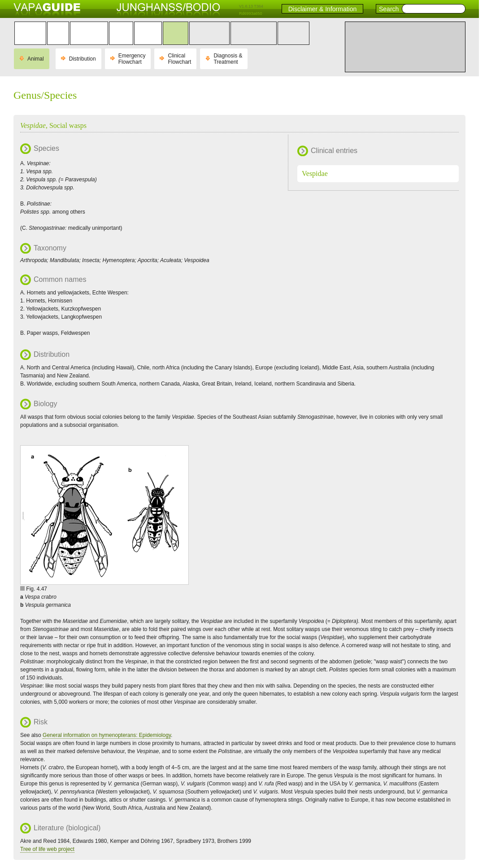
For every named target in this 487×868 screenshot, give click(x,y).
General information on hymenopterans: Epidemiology (107, 735)
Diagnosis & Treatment (228, 59)
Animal (36, 59)
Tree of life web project (47, 849)
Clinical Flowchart (179, 59)
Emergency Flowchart (132, 59)
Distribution (83, 59)
